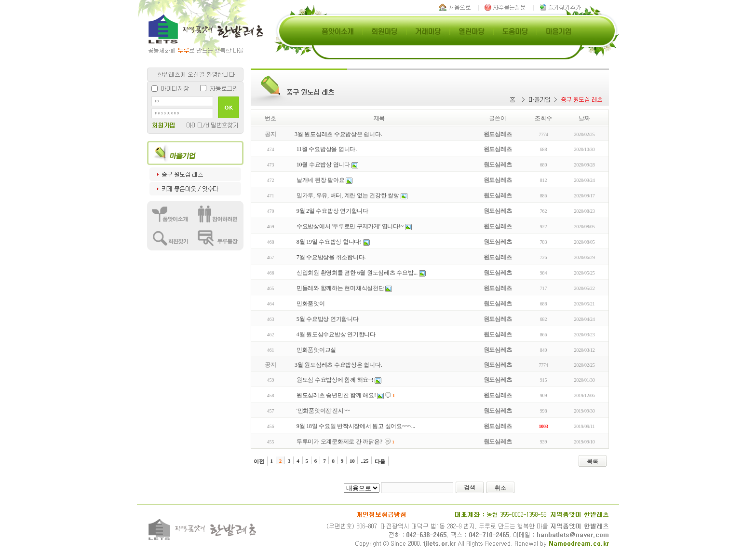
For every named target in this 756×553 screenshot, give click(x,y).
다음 (380, 461)
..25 (364, 461)
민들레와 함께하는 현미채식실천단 (340, 288)
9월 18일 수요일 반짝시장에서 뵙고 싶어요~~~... (356, 426)
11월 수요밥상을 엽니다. (327, 149)
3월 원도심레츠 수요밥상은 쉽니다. (338, 134)
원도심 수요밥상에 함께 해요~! (335, 380)
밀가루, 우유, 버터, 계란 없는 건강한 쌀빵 (348, 195)
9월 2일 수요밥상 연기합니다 (332, 211)
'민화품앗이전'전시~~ (323, 411)
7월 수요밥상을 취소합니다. (331, 257)
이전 (259, 461)
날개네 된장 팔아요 (321, 180)
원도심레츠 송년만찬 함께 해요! (336, 395)
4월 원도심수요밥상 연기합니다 (336, 334)
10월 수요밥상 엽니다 (323, 165)
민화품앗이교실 (316, 350)
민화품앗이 (311, 304)
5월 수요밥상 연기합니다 (328, 319)
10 (352, 461)
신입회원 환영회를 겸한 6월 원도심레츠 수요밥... (357, 273)
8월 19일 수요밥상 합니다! (329, 242)
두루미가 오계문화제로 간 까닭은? (339, 442)
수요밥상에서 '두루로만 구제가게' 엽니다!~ (350, 226)
